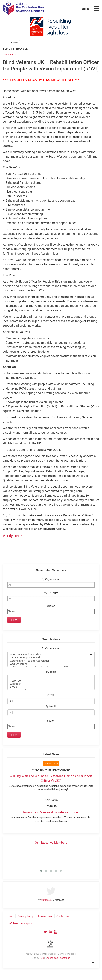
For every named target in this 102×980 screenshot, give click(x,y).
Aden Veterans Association (49, 654)
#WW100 (49, 681)
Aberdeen (49, 684)
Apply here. (13, 536)
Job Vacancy (10, 55)
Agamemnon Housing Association (49, 661)
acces (49, 687)
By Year (51, 695)
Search (51, 606)
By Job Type (51, 593)
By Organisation (51, 579)
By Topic (51, 672)
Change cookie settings (58, 958)
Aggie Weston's (49, 664)
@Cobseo (46, 900)
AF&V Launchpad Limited (49, 658)
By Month (51, 707)
